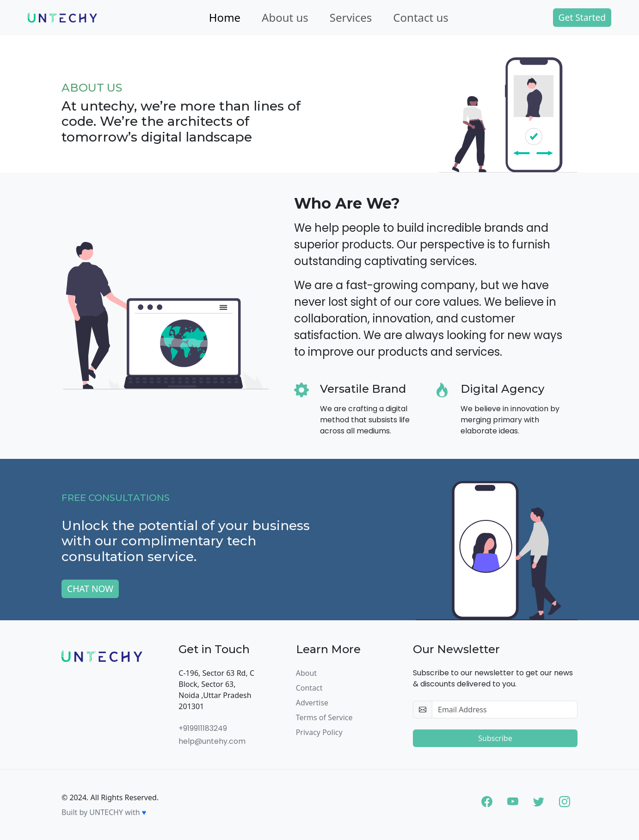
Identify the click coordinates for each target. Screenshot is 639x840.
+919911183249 (203, 728)
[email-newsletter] (505, 710)
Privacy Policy (319, 732)
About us (285, 17)
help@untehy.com (212, 741)
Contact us (421, 17)
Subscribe (495, 738)
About (306, 673)
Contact (309, 688)
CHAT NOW (90, 589)
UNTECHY (106, 812)
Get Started (582, 17)
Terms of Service (324, 717)
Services (351, 17)
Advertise (312, 703)
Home (225, 17)
